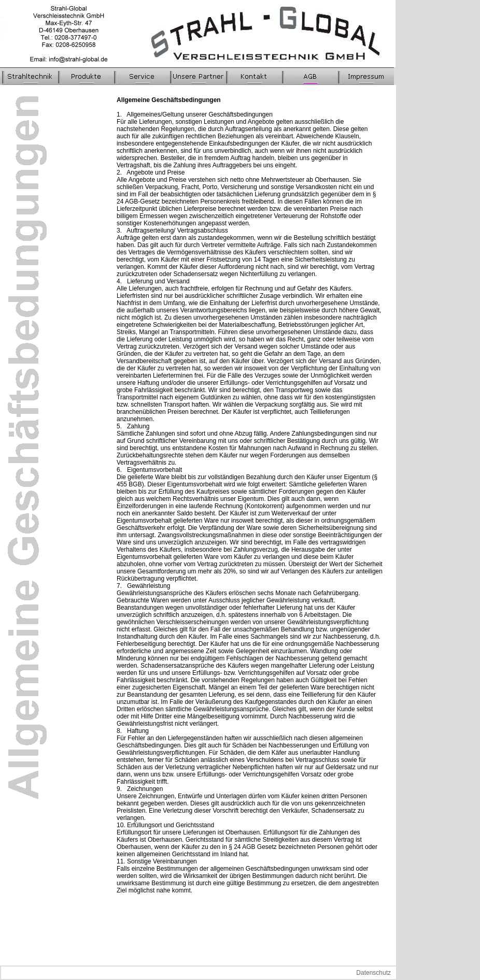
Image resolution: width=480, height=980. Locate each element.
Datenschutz (373, 973)
